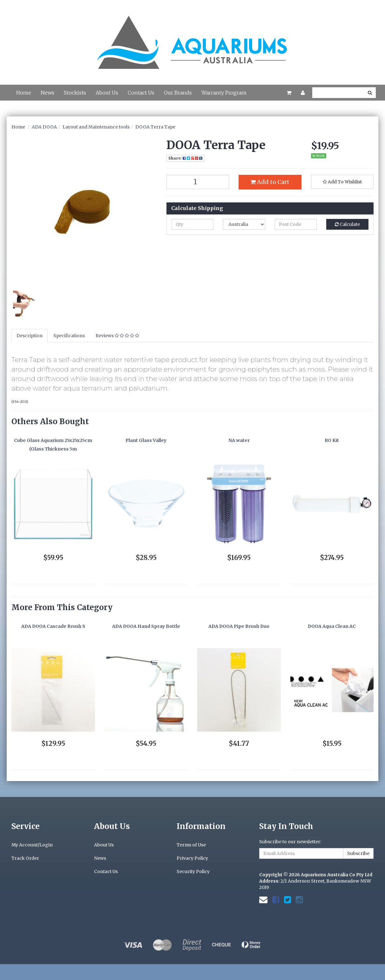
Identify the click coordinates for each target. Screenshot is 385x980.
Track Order (25, 858)
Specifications (69, 336)
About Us (107, 93)
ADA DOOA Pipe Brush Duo (239, 626)
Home (24, 93)
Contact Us (141, 93)
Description (30, 336)
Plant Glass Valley (146, 440)
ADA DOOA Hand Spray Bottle (146, 626)
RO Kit (332, 440)
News (47, 93)
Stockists (75, 93)
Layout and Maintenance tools (96, 127)
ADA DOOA (44, 127)
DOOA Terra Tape (155, 127)
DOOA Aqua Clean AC (332, 626)
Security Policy (193, 871)
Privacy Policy (192, 858)
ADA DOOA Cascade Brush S (53, 626)
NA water (239, 440)
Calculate (347, 224)
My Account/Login (32, 845)
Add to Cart (270, 182)
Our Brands (178, 93)
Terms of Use (191, 845)
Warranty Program (224, 93)
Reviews (117, 336)
